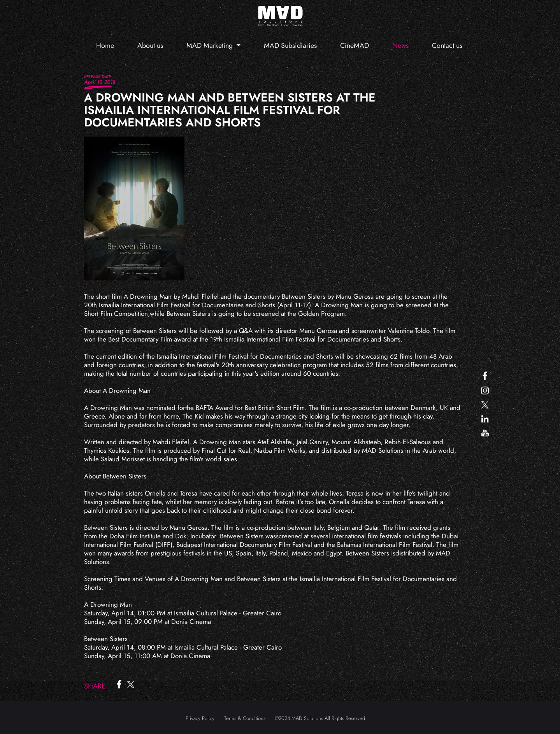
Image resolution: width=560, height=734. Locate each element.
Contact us (447, 46)
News (400, 46)
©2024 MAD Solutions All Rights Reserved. (321, 718)
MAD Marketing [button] (211, 46)
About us (150, 46)
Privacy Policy (200, 718)
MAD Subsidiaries (290, 46)
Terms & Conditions (245, 718)
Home (105, 46)
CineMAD (355, 46)
